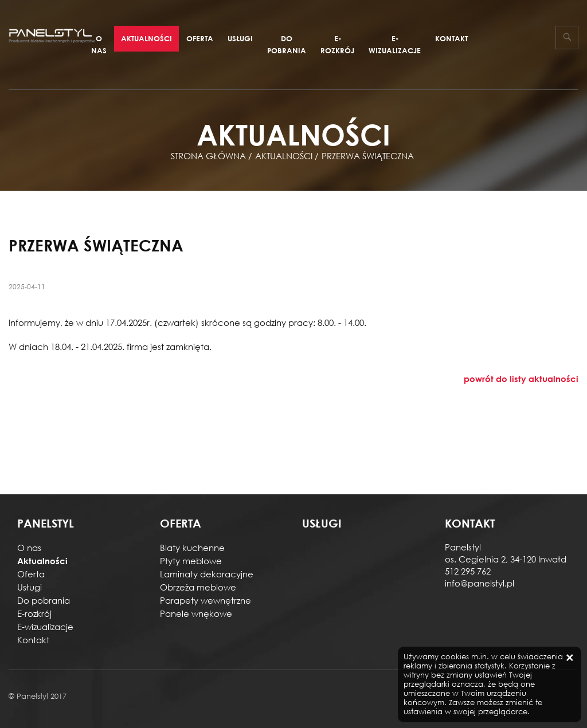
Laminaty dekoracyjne (207, 574)
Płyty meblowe (191, 561)
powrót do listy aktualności (521, 379)
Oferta (200, 38)
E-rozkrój (337, 44)
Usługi (240, 38)
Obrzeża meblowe (198, 587)
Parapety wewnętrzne (206, 600)
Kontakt (451, 38)
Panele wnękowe (196, 613)
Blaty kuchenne (192, 548)
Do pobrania (287, 44)
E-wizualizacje (395, 44)
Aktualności (146, 38)
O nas (99, 44)
